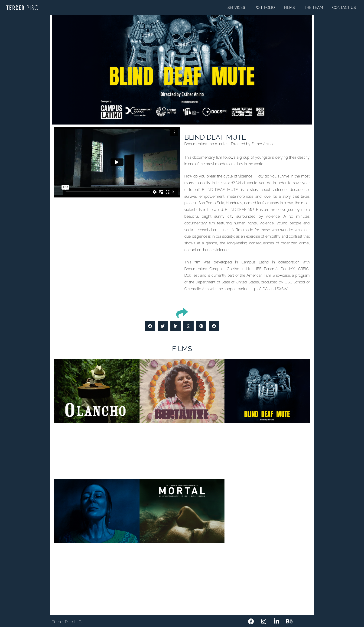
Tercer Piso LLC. (67, 622)
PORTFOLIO (265, 8)
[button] (150, 326)
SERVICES (236, 8)
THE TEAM (314, 8)
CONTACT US (344, 8)
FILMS (289, 8)
